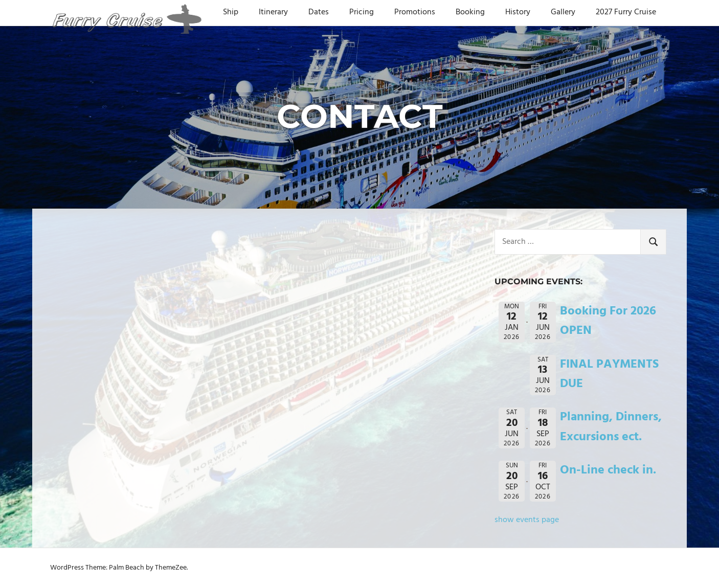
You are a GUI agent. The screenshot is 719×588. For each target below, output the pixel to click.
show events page (527, 520)
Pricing (362, 12)
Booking (470, 12)
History (518, 12)
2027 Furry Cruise (626, 12)
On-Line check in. (608, 470)
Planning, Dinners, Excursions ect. (611, 427)
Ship (231, 12)
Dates (319, 12)
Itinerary (273, 12)
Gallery (563, 12)
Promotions (415, 12)
